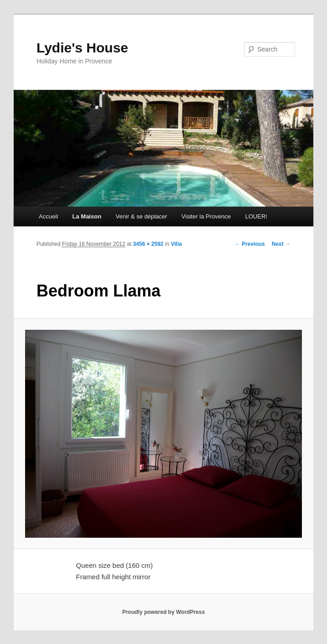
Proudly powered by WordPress (163, 612)
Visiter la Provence (206, 216)
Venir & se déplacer (142, 216)
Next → (281, 244)
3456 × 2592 (148, 244)
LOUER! (256, 216)
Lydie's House (82, 48)
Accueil (48, 216)
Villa (176, 244)
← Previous (250, 244)
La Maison (87, 216)
